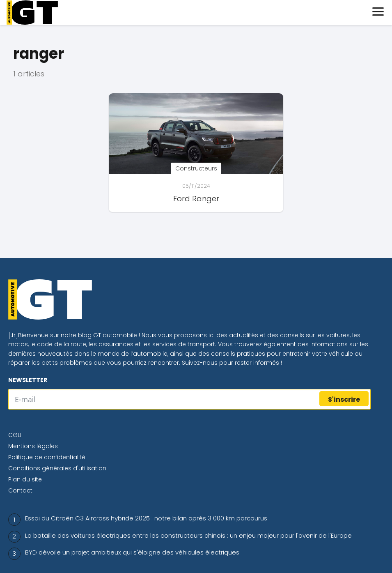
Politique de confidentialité (47, 457)
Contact (20, 490)
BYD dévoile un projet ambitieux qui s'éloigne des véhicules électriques (132, 552)
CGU (15, 435)
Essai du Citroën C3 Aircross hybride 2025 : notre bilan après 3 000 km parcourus (146, 518)
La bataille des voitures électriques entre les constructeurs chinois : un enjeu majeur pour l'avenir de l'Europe (188, 535)
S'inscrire (344, 399)
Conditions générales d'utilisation (57, 468)
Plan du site (25, 479)
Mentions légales (33, 446)
